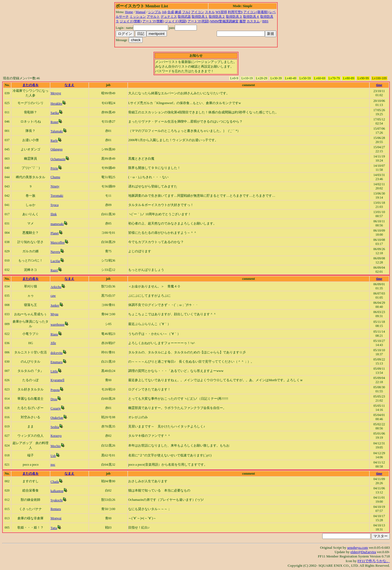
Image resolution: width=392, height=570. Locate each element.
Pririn (54, 168)
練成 (178, 12)
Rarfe (54, 141)
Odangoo (57, 149)
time (379, 85)
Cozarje (56, 408)
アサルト (153, 17)
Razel (54, 270)
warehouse (58, 325)
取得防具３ (234, 17)
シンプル (155, 12)
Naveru (55, 252)
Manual (141, 12)
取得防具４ (251, 17)
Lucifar (55, 261)
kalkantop (57, 491)
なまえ (69, 85)
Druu (54, 399)
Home (129, 12)
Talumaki (57, 131)
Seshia (55, 427)
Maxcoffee (58, 242)
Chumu (55, 177)
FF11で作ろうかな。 (374, 561)
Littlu (54, 371)
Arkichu (56, 287)
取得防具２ (217, 17)
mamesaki (57, 224)
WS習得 (221, 12)
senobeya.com (357, 548)
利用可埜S (235, 12)
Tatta (54, 528)
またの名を (30, 85)
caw (53, 296)
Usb (53, 456)
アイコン (198, 12)
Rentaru (56, 509)
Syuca (55, 205)
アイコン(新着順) (256, 12)
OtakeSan (57, 418)
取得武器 (184, 17)
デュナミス (169, 17)
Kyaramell (58, 380)
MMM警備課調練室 (224, 21)
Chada (55, 482)
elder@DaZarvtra (363, 552)
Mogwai (56, 518)
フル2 (186, 12)
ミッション (138, 17)
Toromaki (57, 196)
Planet (55, 233)
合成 (171, 12)
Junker (55, 305)
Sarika (55, 113)
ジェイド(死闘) (176, 21)
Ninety (55, 186)
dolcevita (57, 353)
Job (164, 12)
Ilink (54, 214)
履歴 (243, 21)
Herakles (56, 104)
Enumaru (57, 362)
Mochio (56, 446)
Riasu (54, 334)
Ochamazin (58, 159)
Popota (55, 390)
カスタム (253, 21)
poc (53, 465)
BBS (265, 21)
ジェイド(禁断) (131, 21)
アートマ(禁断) (153, 21)
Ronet (55, 122)
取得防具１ (200, 17)
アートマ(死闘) (198, 21)
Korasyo (56, 436)
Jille (53, 343)
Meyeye (56, 93)
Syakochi (57, 500)
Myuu (55, 314)
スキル (210, 12)
